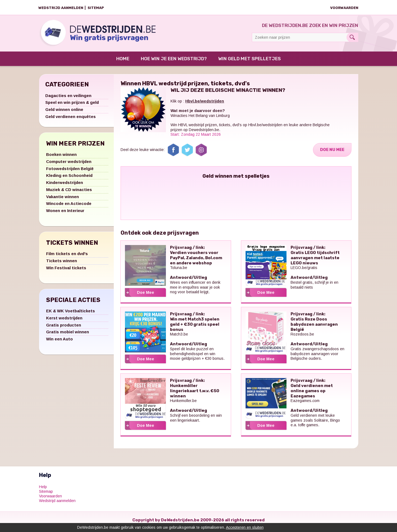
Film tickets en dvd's (67, 257)
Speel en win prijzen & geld (72, 106)
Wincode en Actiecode (69, 207)
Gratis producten (64, 328)
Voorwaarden (344, 8)
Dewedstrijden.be (204, 133)
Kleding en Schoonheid (69, 179)
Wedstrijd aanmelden (61, 8)
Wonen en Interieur (65, 214)
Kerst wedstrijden (64, 321)
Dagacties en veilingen (68, 99)
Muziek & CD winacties (69, 193)
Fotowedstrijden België (70, 172)
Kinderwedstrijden (65, 186)
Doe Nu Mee (332, 153)
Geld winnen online (64, 113)
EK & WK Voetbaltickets (71, 314)
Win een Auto (59, 342)
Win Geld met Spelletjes (250, 62)
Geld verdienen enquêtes (71, 120)
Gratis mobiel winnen (68, 335)
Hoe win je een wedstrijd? (174, 62)
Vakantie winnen (62, 200)
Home (123, 62)
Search (352, 37)
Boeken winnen (61, 158)
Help (43, 490)
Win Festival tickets (66, 271)
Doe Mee (146, 296)
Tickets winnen (62, 264)
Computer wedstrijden (69, 165)
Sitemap (96, 8)
